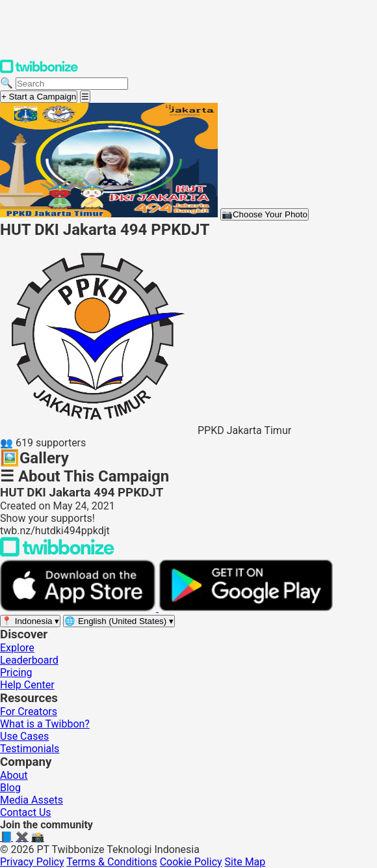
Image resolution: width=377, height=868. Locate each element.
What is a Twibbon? (45, 724)
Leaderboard (29, 660)
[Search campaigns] (72, 84)
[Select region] (30, 621)
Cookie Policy (191, 862)
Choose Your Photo (265, 214)
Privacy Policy (32, 862)
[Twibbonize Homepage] (39, 71)
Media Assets (32, 800)
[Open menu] (85, 97)
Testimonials (30, 749)
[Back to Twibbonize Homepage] (57, 553)
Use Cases (24, 736)
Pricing (16, 672)
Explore (17, 648)
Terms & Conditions (112, 862)
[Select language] (119, 621)
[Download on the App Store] (79, 608)
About (14, 775)
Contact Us (26, 812)
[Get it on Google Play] (246, 608)
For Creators (29, 712)
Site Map (245, 862)
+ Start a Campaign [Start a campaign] (39, 97)
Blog (10, 788)
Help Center (27, 685)
